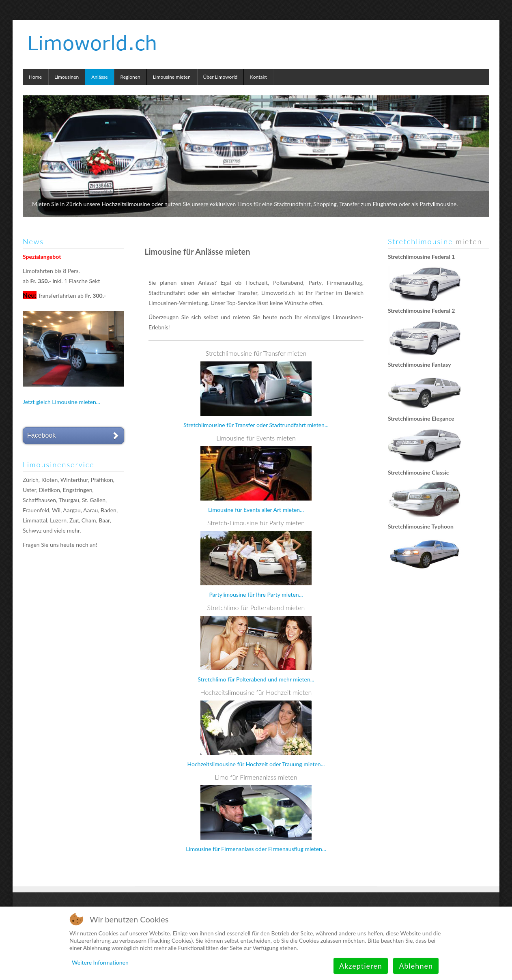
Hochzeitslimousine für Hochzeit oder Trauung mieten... (256, 764)
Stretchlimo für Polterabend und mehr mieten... (256, 679)
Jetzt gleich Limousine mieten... (61, 402)
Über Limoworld (221, 77)
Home (35, 77)
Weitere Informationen (100, 962)
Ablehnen (416, 966)
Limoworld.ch (94, 41)
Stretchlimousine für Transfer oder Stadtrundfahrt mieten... (256, 425)
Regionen (130, 77)
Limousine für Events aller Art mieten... (256, 510)
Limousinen (67, 77)
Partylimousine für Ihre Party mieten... (256, 594)
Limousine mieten (172, 77)
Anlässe (99, 77)
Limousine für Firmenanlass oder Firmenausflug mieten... (256, 849)
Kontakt (258, 77)
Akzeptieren (361, 966)
